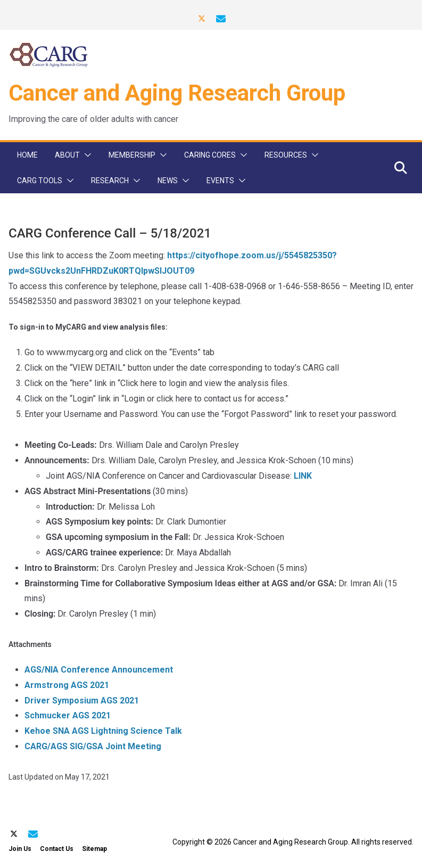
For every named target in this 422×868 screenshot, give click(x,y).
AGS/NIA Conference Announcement (99, 670)
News (168, 181)
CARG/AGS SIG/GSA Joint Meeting (93, 746)
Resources (286, 155)
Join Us (20, 849)
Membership (132, 155)
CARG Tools (40, 181)
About (67, 155)
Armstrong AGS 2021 (67, 685)
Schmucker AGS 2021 (68, 715)
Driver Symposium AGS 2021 (82, 701)
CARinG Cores (210, 155)
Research (110, 181)
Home (27, 155)
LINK (303, 476)
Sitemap (94, 849)
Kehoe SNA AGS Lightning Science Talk (103, 731)
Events (220, 181)
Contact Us (57, 849)
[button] (86, 155)
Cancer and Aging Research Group (177, 93)
